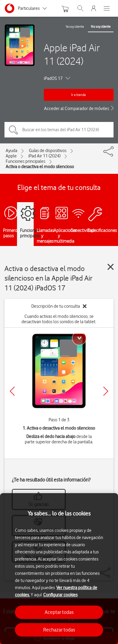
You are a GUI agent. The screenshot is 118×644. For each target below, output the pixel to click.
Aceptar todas (59, 612)
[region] (59, 569)
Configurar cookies (60, 595)
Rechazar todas (59, 630)
